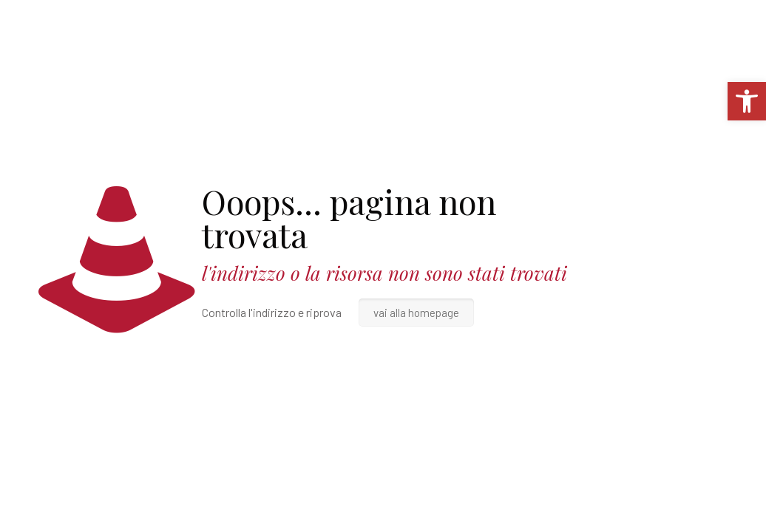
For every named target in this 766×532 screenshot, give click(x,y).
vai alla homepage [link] (416, 313)
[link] (747, 101)
